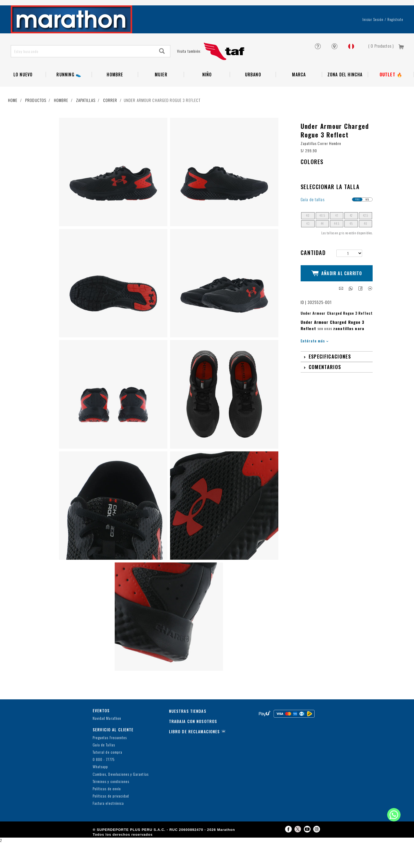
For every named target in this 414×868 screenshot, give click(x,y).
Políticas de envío (107, 814)
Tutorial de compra (107, 777)
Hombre (115, 94)
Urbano (253, 94)
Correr (110, 119)
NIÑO (207, 94)
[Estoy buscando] (83, 71)
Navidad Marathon (107, 743)
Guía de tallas (313, 224)
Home (13, 119)
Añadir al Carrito (337, 296)
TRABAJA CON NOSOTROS (193, 746)
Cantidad (313, 277)
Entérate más (314, 361)
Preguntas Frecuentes (110, 763)
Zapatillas (86, 119)
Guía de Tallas (104, 770)
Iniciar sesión (373, 39)
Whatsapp (100, 792)
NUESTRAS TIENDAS (188, 736)
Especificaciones (330, 377)
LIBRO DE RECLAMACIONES (195, 756)
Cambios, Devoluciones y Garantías (121, 799)
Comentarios (325, 387)
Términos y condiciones (111, 807)
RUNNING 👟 (69, 94)
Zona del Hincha (345, 94)
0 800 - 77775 (104, 784)
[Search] (162, 71)
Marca (299, 94)
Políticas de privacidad (111, 821)
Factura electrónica (108, 828)
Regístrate (395, 39)
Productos (36, 119)
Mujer (161, 94)
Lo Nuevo (23, 94)
